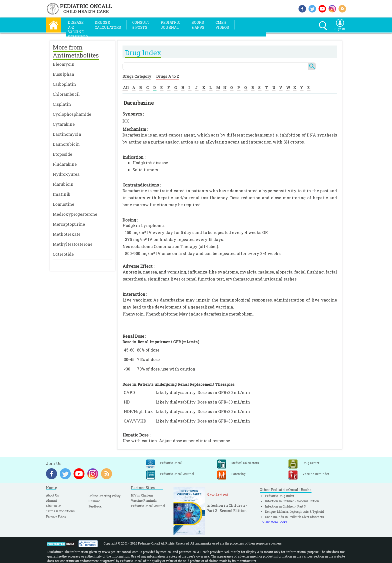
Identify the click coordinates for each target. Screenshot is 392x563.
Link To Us (54, 506)
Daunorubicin (66, 144)
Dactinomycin (67, 134)
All (126, 87)
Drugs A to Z (168, 76)
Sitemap (94, 501)
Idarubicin (63, 184)
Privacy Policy (56, 516)
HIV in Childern (142, 495)
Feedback (95, 506)
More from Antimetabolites (76, 51)
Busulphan (63, 74)
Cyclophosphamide (72, 114)
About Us (52, 495)
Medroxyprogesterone (75, 214)
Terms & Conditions (60, 511)
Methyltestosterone (73, 244)
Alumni (51, 500)
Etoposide (62, 154)
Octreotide (63, 254)
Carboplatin (64, 84)
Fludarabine (65, 164)
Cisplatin (62, 104)
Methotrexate (67, 234)
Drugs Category (137, 76)
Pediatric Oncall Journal (148, 506)
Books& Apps (198, 25)
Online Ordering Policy (104, 496)
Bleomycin (64, 64)
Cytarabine (64, 124)
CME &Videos (222, 25)
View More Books (275, 522)
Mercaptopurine (69, 224)
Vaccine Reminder (144, 500)
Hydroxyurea (66, 174)
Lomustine (63, 204)
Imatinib (61, 194)
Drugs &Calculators (108, 25)
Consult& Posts (141, 25)
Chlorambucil (66, 94)
